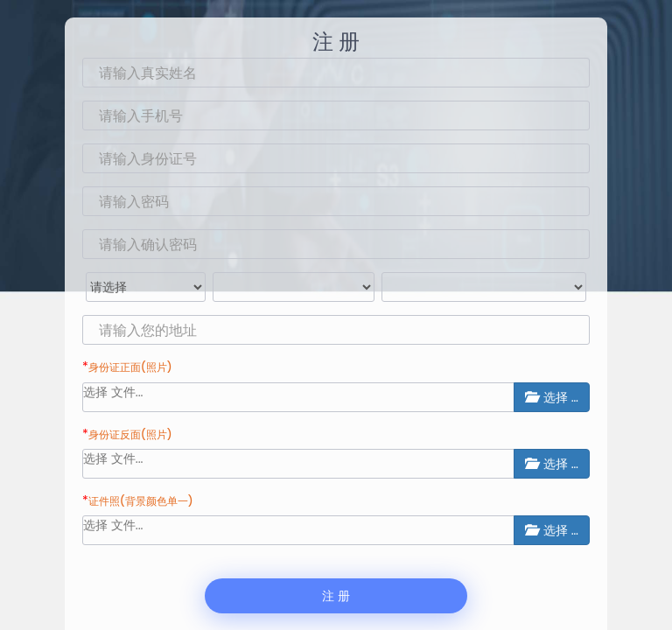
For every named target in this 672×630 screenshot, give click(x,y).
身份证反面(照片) (130, 434)
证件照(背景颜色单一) (141, 501)
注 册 (336, 596)
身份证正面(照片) (130, 367)
